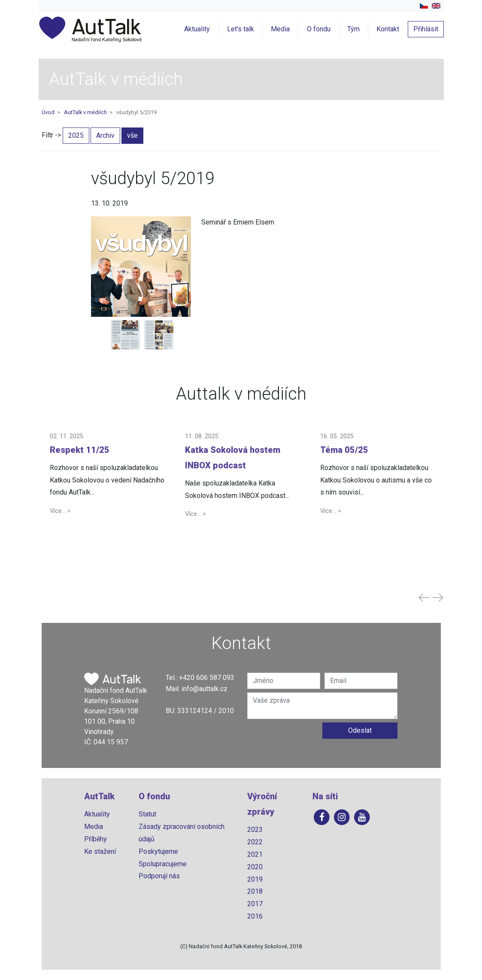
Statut (147, 814)
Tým (353, 29)
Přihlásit (426, 29)
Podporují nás (159, 876)
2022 (255, 842)
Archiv (105, 135)
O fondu (319, 29)
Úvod (48, 112)
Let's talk (241, 29)
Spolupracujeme (163, 864)
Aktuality (197, 29)
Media (280, 29)
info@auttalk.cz (205, 689)
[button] (108, 474)
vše (132, 135)
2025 (76, 135)
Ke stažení (100, 851)
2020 (255, 867)
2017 (255, 904)
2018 (255, 891)
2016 (255, 916)
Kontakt (388, 29)
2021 (255, 854)
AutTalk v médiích (85, 112)
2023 (255, 830)
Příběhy (95, 839)
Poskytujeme (158, 851)
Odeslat (360, 730)
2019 (255, 879)
